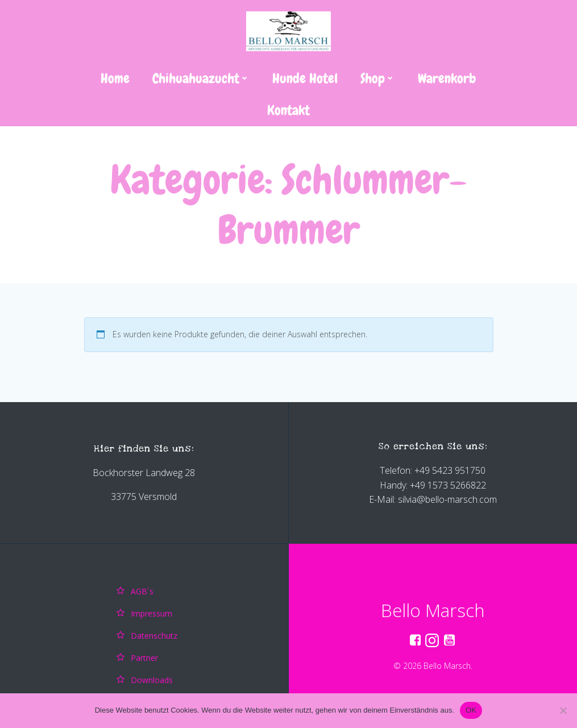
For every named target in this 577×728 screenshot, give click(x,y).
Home (115, 78)
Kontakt (288, 110)
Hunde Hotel (305, 78)
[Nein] (563, 710)
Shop (378, 78)
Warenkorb (447, 78)
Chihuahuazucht (201, 78)
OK (471, 710)
